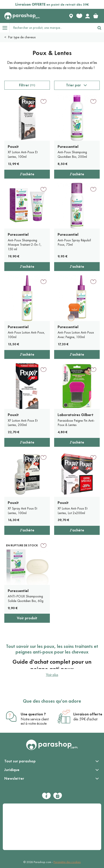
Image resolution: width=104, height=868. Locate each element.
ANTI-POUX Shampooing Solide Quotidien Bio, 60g (26, 599)
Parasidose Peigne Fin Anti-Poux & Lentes (76, 423)
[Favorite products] (79, 16)
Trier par (73, 85)
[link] (96, 16)
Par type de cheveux (22, 37)
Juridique (12, 770)
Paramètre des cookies (67, 862)
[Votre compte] (87, 16)
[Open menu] (5, 28)
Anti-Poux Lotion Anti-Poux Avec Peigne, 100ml (76, 335)
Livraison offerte (88, 714)
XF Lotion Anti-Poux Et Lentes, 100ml (23, 154)
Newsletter (14, 778)
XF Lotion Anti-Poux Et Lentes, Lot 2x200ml (72, 511)
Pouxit (13, 147)
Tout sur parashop (20, 761)
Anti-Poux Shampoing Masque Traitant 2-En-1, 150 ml (25, 245)
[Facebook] (46, 796)
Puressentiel (68, 147)
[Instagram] (58, 796)
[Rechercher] (99, 28)
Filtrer (27, 85)
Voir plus (52, 675)
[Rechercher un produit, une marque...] (52, 28)
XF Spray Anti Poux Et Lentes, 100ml (22, 511)
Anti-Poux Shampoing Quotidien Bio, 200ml (72, 154)
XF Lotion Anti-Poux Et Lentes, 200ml (23, 423)
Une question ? (33, 714)
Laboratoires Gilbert (76, 415)
